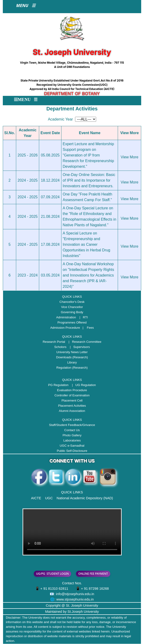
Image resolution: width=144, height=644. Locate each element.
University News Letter (72, 352)
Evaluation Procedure (72, 390)
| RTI (82, 317)
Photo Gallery (72, 435)
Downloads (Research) (72, 357)
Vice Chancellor (72, 307)
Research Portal (54, 342)
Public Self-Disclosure (72, 451)
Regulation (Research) (72, 368)
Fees (90, 328)
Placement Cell (72, 400)
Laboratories (72, 440)
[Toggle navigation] (26, 7)
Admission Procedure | (68, 328)
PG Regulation (58, 385)
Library (72, 362)
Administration (66, 317)
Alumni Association (72, 411)
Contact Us (72, 430)
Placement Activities (72, 406)
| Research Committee (84, 342)
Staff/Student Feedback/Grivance (72, 425)
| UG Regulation (83, 385)
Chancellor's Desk (72, 302)
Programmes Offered (72, 322)
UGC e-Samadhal (72, 446)
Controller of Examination (72, 395)
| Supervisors (79, 347)
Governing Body (72, 312)
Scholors (60, 347)
